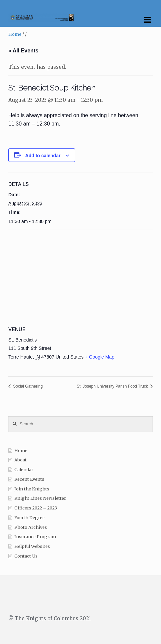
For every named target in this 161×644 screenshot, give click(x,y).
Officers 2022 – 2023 (36, 508)
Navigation (147, 20)
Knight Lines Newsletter (40, 498)
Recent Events (29, 479)
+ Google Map (100, 357)
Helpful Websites (32, 546)
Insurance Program (35, 537)
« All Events (23, 51)
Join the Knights (32, 489)
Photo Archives (31, 527)
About (20, 460)
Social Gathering (27, 386)
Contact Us (26, 556)
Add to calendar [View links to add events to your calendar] (43, 156)
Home (15, 34)
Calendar (24, 470)
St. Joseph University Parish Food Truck (113, 386)
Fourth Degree (29, 518)
